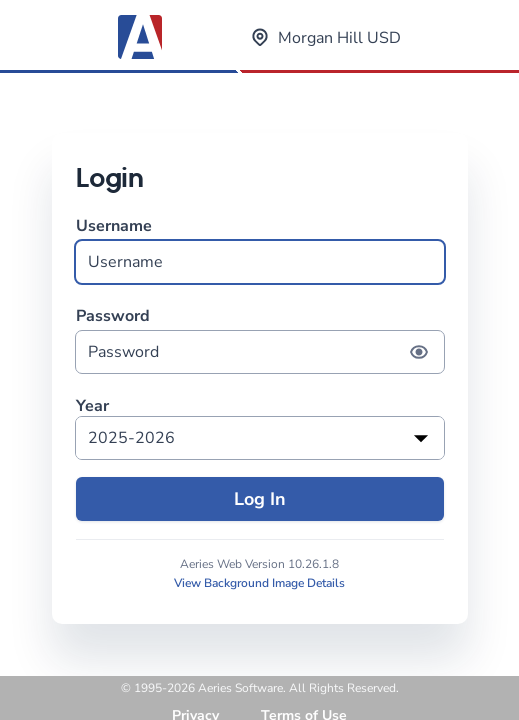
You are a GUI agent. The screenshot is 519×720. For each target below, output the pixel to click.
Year (92, 406)
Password (260, 339)
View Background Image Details (259, 583)
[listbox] (260, 438)
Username (260, 249)
